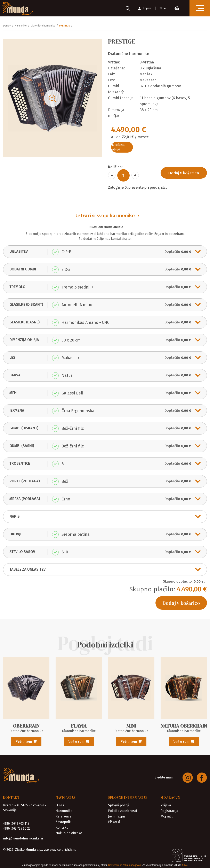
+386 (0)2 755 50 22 (17, 828)
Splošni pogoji (119, 805)
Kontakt (62, 827)
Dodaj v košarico (184, 173)
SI (161, 8)
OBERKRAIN (26, 726)
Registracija (169, 811)
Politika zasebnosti (122, 811)
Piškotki (114, 822)
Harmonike (64, 811)
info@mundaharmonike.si (23, 838)
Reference (63, 816)
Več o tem (26, 742)
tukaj (185, 865)
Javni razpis (117, 816)
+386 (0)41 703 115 (16, 824)
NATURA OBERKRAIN (184, 726)
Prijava (166, 805)
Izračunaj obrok (119, 147)
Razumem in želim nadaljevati (125, 865)
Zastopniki (64, 822)
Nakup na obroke (69, 833)
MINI (131, 726)
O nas (60, 805)
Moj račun (168, 816)
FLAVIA (79, 726)
